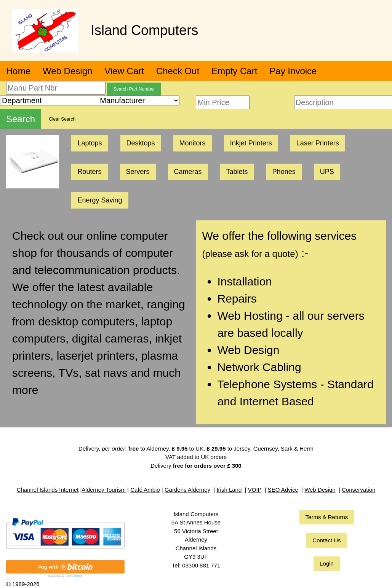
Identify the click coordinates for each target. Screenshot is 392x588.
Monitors (193, 143)
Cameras (188, 172)
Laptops (90, 143)
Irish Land (229, 490)
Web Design (67, 71)
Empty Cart (234, 71)
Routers (89, 172)
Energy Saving (100, 200)
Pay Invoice (293, 71)
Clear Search (62, 119)
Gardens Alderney (187, 490)
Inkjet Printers (251, 143)
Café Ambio (145, 490)
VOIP (255, 490)
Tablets (237, 172)
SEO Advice (283, 490)
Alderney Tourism (104, 490)
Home (18, 71)
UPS (327, 172)
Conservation (358, 490)
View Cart (124, 71)
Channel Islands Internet (48, 490)
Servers (138, 172)
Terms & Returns (327, 517)
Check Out (178, 71)
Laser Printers (318, 143)
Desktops (141, 143)
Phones (284, 172)
